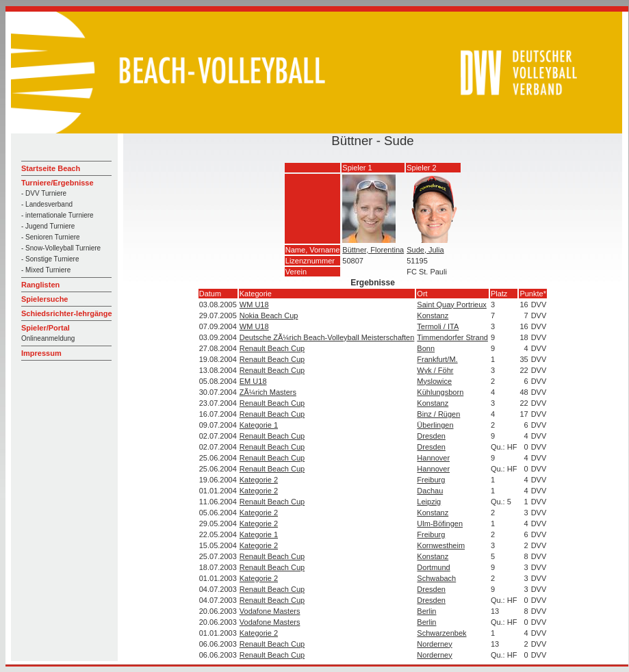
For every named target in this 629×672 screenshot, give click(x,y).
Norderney (434, 644)
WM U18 (254, 305)
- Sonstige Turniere (50, 259)
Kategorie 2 (259, 480)
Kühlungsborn (440, 392)
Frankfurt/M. (437, 359)
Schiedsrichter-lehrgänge (67, 313)
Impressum (41, 353)
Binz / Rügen (438, 414)
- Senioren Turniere (51, 237)
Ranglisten (40, 285)
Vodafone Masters (270, 611)
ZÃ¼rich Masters (268, 392)
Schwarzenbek (441, 633)
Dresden (431, 436)
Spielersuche (44, 299)
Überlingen (435, 425)
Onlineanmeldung (48, 338)
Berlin (426, 611)
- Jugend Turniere (48, 226)
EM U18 (253, 381)
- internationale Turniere (57, 215)
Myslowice (434, 381)
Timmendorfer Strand (452, 337)
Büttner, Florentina (373, 250)
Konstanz (433, 315)
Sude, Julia (425, 250)
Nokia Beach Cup (269, 315)
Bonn (426, 348)
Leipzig (429, 502)
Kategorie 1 (259, 425)
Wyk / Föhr (435, 370)
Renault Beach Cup (272, 348)
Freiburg (431, 480)
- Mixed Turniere (46, 270)
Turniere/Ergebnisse (57, 183)
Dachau (430, 491)
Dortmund (433, 567)
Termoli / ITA (438, 326)
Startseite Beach (51, 168)
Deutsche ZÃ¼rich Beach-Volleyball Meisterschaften (327, 337)
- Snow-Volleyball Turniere (61, 248)
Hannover (433, 458)
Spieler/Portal (46, 328)
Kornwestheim (441, 545)
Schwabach (436, 578)
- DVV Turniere (44, 193)
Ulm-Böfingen (440, 524)
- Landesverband (47, 204)
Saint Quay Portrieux (452, 305)
